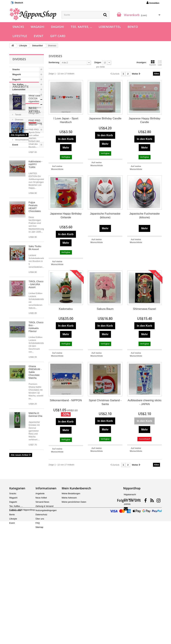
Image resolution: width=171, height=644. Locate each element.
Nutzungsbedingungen (46, 607)
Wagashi (37, 27)
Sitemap (39, 624)
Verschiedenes (22, 140)
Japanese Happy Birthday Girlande (66, 216)
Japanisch (19, 125)
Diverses (19, 120)
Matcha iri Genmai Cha (35, 520)
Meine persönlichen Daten (74, 598)
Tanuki (18, 115)
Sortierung (54, 62)
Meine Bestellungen (71, 590)
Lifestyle (20, 36)
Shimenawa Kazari (145, 309)
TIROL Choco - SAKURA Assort (36, 390)
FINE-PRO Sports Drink (35, 227)
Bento (133, 27)
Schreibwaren (21, 130)
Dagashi (57, 27)
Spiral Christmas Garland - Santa (105, 402)
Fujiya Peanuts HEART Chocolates (35, 312)
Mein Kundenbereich (76, 585)
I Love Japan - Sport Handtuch (66, 120)
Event (39, 36)
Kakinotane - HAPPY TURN (35, 270)
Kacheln (153, 63)
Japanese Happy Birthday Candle (144, 120)
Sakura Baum (105, 309)
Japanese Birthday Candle (105, 118)
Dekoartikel (20, 105)
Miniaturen (20, 110)
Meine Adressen (69, 594)
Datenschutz (41, 611)
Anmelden (153, 3)
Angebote (21, 157)
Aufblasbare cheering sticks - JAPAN (145, 402)
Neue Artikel (23, 217)
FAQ (38, 619)
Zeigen (98, 62)
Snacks (18, 27)
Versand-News (42, 598)
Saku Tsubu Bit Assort (35, 353)
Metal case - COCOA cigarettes (35, 169)
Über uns (40, 615)
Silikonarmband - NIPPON (66, 400)
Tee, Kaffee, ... (81, 27)
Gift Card (58, 36)
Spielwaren (20, 135)
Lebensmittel (110, 27)
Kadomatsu (66, 309)
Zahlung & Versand (45, 602)
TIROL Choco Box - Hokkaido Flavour (36, 432)
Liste (160, 63)
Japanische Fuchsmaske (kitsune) (105, 216)
